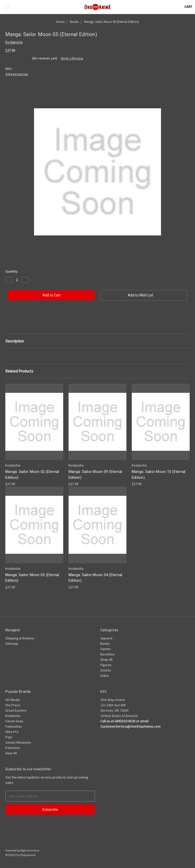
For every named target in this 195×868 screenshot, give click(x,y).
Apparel (106, 638)
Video (105, 676)
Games (106, 649)
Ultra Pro (12, 732)
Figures (106, 665)
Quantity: (12, 271)
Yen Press (13, 705)
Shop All (106, 660)
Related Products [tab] (19, 371)
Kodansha (13, 716)
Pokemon (13, 748)
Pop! (9, 737)
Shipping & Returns (20, 638)
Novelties (108, 654)
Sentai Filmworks (18, 742)
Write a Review (72, 58)
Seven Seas (14, 721)
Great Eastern (16, 710)
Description (15, 341)
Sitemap (12, 643)
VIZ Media (13, 700)
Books (105, 643)
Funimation (14, 726)
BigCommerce (30, 850)
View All (11, 753)
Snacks (106, 670)
